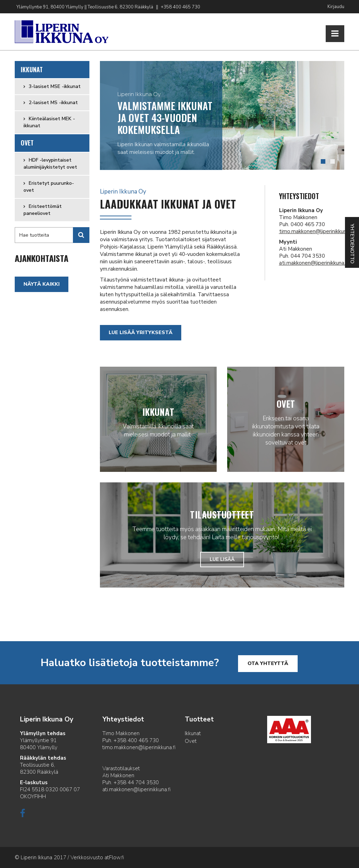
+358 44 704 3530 (136, 782)
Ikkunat (32, 69)
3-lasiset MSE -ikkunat (54, 86)
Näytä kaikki (42, 284)
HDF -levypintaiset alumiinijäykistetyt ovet (50, 164)
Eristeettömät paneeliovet (43, 210)
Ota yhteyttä (268, 663)
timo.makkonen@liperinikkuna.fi (316, 231)
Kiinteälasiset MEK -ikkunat (49, 122)
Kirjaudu (336, 7)
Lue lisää (222, 559)
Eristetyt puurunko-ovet (49, 187)
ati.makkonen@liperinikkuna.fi (314, 263)
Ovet (27, 143)
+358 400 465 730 (181, 7)
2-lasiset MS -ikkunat (53, 103)
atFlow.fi (114, 857)
